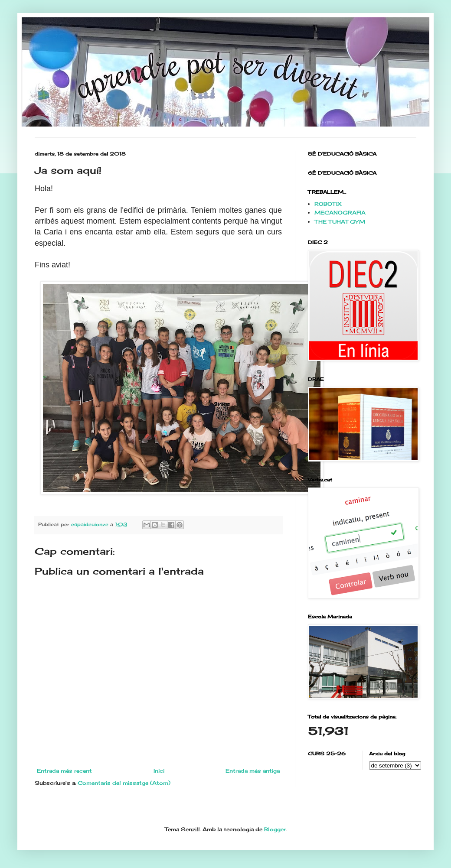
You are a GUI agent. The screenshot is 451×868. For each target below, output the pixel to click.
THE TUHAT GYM (340, 222)
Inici (159, 771)
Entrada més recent (64, 771)
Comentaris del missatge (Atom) (124, 783)
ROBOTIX (328, 204)
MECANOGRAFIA (340, 213)
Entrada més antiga (253, 771)
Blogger (275, 829)
